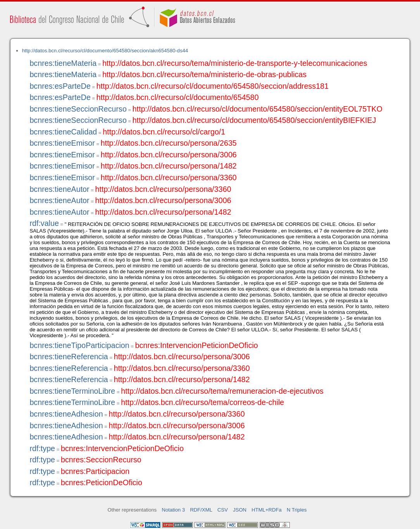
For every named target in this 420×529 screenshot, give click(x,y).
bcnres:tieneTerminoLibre (72, 391)
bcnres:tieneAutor (59, 189)
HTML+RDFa (267, 510)
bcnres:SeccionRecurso (101, 460)
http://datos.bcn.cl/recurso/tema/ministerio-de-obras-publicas (204, 74)
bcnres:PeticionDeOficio (102, 482)
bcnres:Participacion (95, 471)
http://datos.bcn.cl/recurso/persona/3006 (169, 155)
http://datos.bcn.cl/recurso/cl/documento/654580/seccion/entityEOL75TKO (257, 109)
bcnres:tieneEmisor (62, 143)
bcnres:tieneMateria (63, 63)
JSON (240, 510)
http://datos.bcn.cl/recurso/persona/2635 (169, 143)
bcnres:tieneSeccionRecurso (78, 109)
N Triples (297, 510)
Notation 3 (174, 510)
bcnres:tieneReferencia (69, 357)
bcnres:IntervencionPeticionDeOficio (197, 345)
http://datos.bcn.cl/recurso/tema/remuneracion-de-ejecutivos (222, 391)
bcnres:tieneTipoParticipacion (79, 345)
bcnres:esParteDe (60, 86)
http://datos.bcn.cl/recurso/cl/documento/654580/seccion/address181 (213, 86)
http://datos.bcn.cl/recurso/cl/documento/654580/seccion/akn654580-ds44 (105, 51)
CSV (223, 510)
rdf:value (44, 223)
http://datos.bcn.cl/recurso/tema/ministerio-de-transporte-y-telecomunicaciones (235, 63)
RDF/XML (201, 510)
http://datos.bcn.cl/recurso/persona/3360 (169, 177)
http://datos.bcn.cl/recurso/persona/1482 (169, 166)
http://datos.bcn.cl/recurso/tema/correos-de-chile (202, 402)
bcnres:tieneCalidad (63, 132)
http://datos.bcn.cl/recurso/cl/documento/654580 (178, 97)
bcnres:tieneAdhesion (66, 414)
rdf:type (42, 448)
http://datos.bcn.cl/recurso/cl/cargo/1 (164, 132)
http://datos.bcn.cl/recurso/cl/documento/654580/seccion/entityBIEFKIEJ (254, 120)
